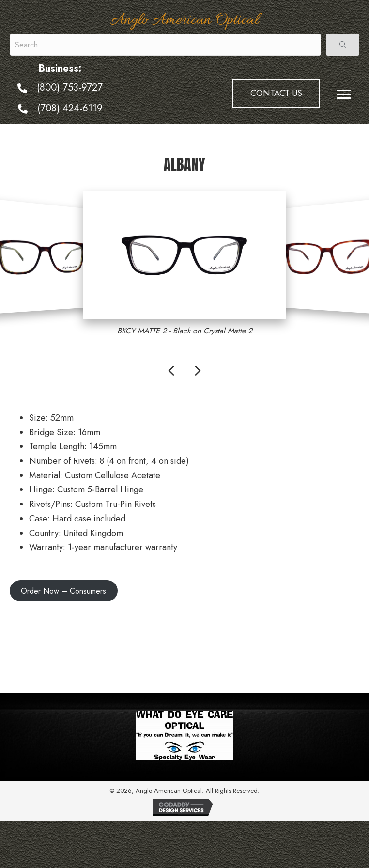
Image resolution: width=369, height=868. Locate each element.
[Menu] (344, 95)
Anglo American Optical (184, 21)
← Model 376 (35, 630)
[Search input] (165, 45)
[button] (343, 45)
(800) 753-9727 (70, 87)
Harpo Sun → (333, 651)
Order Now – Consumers (63, 591)
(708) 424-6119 (70, 108)
